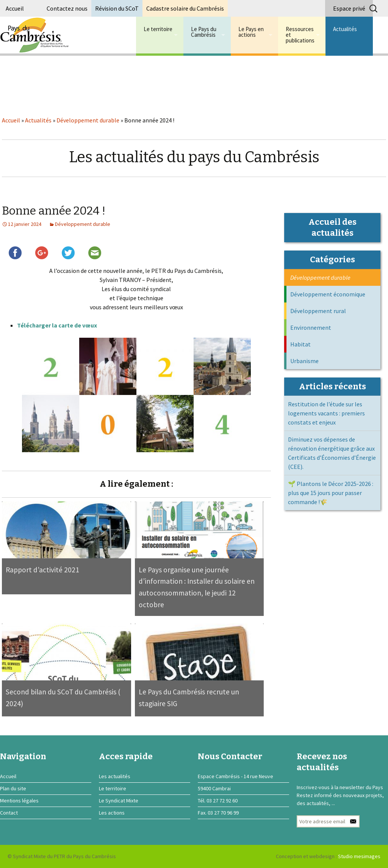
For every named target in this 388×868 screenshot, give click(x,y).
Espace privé (349, 8)
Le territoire (158, 29)
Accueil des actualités (332, 227)
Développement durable (88, 120)
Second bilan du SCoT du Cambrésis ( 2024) (63, 698)
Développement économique (328, 294)
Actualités (345, 29)
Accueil (15, 8)
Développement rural (318, 311)
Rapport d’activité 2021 (42, 570)
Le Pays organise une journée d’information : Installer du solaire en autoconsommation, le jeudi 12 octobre (197, 587)
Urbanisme (304, 361)
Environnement (311, 327)
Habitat (300, 344)
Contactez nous (67, 8)
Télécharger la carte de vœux (57, 325)
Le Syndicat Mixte (119, 801)
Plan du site (13, 788)
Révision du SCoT (117, 8)
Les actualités (115, 776)
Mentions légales (19, 801)
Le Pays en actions (251, 32)
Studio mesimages (359, 856)
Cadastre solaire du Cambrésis (185, 8)
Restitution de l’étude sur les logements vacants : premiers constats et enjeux (326, 413)
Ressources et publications (300, 35)
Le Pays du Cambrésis (204, 32)
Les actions (112, 813)
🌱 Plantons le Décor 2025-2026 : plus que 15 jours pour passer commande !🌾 (331, 493)
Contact (9, 813)
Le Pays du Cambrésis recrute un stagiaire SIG (189, 698)
